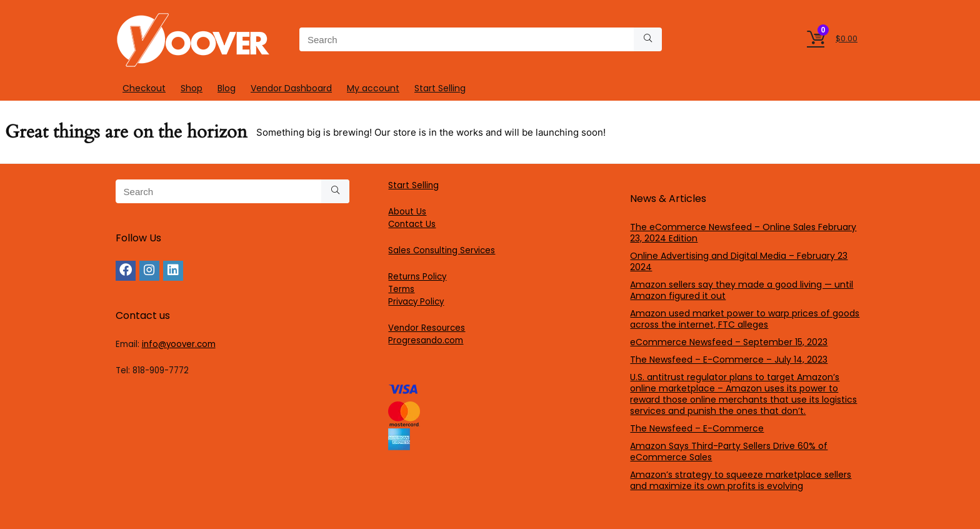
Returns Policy (417, 277)
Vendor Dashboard (291, 88)
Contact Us (412, 224)
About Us (407, 212)
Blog (227, 88)
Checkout (144, 88)
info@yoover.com (179, 344)
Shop (192, 88)
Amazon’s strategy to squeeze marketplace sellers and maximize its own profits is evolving (741, 480)
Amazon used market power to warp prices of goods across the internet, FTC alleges (745, 319)
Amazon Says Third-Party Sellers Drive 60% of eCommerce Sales (729, 451)
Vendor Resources (427, 328)
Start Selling (440, 88)
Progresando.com (426, 340)
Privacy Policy (416, 302)
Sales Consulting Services (442, 250)
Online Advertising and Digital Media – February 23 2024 (739, 261)
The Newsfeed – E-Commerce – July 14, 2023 (729, 360)
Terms (401, 289)
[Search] (648, 39)
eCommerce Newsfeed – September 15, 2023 (729, 342)
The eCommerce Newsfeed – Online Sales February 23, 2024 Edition (743, 233)
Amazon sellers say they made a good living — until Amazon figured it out (742, 290)
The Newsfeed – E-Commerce (697, 428)
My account (373, 88)
